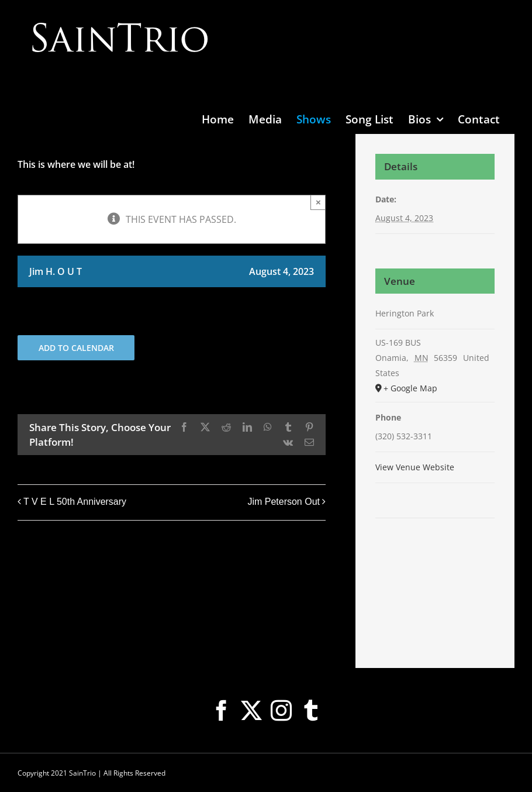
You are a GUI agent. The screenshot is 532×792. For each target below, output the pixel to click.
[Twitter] (251, 711)
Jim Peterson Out (284, 502)
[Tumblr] (311, 711)
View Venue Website (415, 467)
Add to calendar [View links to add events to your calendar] (76, 348)
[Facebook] (222, 711)
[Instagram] (281, 711)
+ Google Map (410, 388)
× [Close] (318, 202)
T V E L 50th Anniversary (75, 502)
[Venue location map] (435, 554)
